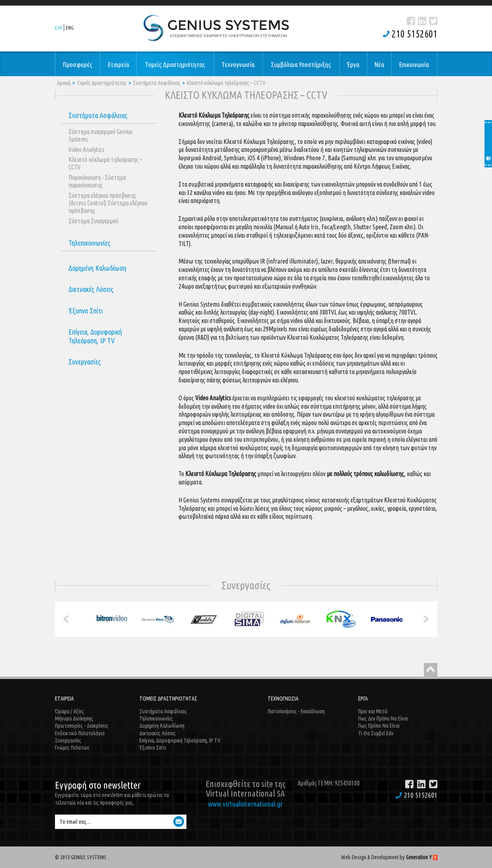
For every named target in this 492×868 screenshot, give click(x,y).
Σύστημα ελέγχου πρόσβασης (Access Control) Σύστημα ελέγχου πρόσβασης (108, 203)
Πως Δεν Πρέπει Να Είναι (383, 718)
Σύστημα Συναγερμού (93, 221)
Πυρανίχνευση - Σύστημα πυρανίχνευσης (97, 181)
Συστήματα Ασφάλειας (157, 83)
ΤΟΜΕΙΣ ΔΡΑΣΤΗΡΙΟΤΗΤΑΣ (168, 699)
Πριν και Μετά (373, 711)
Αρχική (64, 83)
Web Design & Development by (389, 857)
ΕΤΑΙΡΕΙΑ (64, 699)
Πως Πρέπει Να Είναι (379, 726)
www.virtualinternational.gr (245, 804)
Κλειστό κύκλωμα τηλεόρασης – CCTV (226, 83)
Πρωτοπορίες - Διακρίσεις (82, 726)
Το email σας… (75, 822)
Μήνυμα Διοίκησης (74, 718)
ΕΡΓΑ (363, 699)
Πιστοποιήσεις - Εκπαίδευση (296, 711)
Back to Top (431, 670)
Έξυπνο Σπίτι (86, 311)
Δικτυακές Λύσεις (91, 289)
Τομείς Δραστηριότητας (102, 83)
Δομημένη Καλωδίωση (97, 268)
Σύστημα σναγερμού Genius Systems (101, 135)
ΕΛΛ (59, 28)
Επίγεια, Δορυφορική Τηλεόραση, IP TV (95, 336)
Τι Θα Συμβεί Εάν (376, 733)
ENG (70, 28)
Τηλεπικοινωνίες (89, 243)
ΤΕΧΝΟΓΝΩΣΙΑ (283, 699)
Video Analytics (86, 150)
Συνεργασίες (85, 362)
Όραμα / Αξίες (70, 711)
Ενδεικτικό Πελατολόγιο (80, 733)
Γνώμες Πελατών (72, 748)
